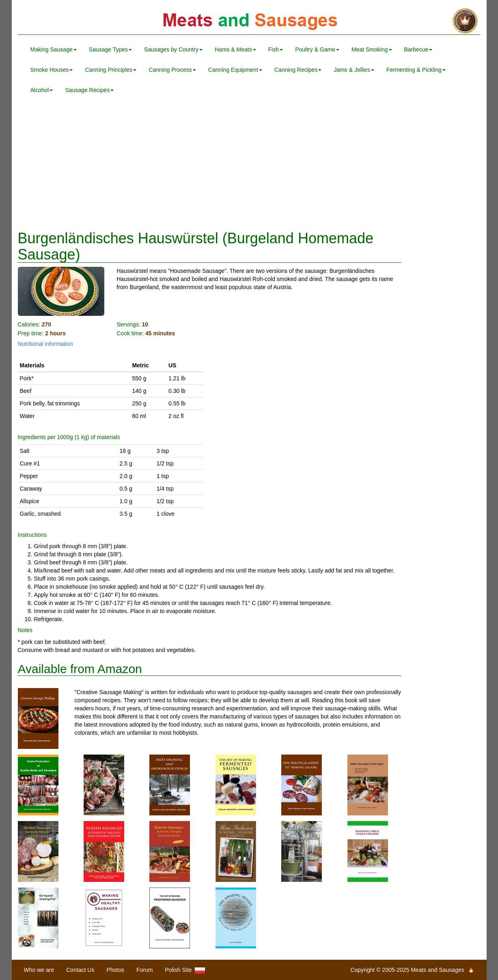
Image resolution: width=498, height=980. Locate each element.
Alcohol (42, 90)
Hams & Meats (235, 49)
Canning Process (172, 70)
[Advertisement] (249, 165)
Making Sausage (54, 49)
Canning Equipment (235, 70)
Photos (115, 970)
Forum (144, 970)
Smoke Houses (52, 70)
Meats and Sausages (249, 21)
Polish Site (185, 970)
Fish (276, 49)
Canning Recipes (298, 70)
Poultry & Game (317, 49)
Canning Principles (111, 70)
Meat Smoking (372, 49)
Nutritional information (45, 344)
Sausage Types (110, 49)
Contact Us (80, 970)
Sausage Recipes (89, 90)
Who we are (39, 970)
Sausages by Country (173, 49)
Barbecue (418, 49)
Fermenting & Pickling (416, 70)
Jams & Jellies (354, 70)
